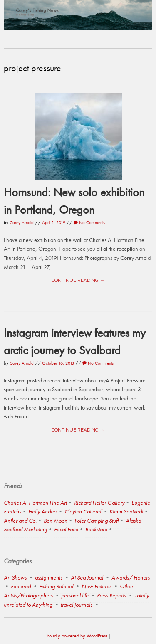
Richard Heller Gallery (99, 503)
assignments (49, 577)
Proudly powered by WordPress (76, 636)
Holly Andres (43, 511)
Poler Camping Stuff (97, 521)
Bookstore (96, 529)
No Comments (89, 222)
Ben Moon (56, 521)
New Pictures (97, 586)
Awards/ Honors (131, 577)
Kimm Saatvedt (126, 511)
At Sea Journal (87, 577)
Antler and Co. (20, 521)
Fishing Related (56, 586)
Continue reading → (78, 280)
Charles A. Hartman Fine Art (35, 503)
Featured (21, 586)
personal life (75, 595)
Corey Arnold (22, 222)
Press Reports (111, 595)
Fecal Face (66, 529)
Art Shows (15, 577)
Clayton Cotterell (83, 511)
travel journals (77, 605)
